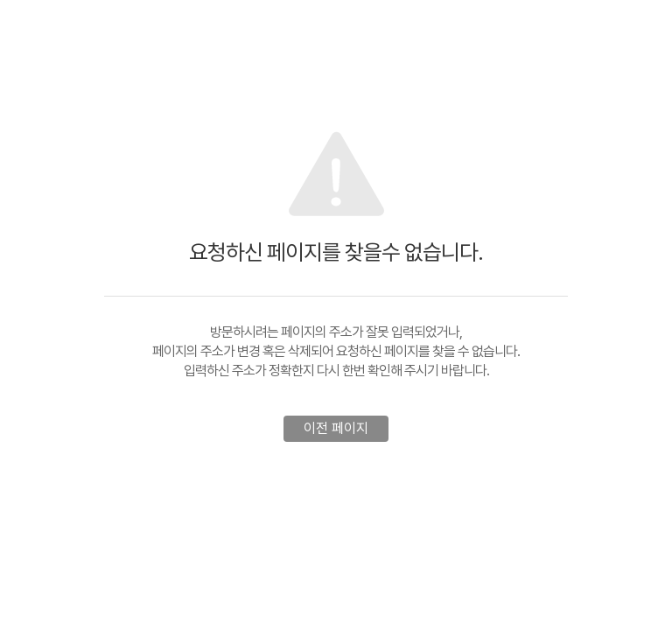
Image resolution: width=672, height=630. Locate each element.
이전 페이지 (336, 428)
